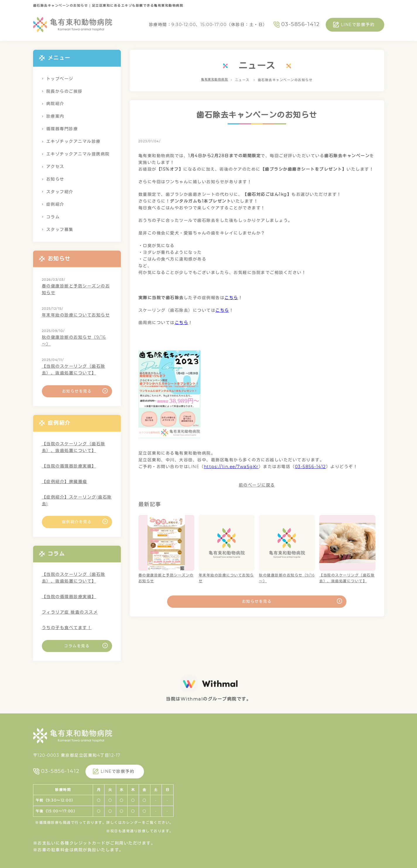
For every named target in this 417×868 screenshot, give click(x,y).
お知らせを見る (257, 601)
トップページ (60, 79)
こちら (231, 298)
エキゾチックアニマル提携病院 (78, 154)
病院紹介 (55, 104)
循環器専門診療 (62, 129)
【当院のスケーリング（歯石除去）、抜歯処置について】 (74, 370)
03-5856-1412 (301, 24)
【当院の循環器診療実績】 (69, 466)
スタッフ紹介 (60, 192)
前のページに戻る (257, 485)
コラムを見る (77, 646)
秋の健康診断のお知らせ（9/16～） (74, 341)
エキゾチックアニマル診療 (73, 141)
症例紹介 (55, 204)
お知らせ (55, 179)
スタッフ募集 (60, 230)
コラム (53, 217)
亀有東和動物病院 (214, 80)
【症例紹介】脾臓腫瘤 (65, 482)
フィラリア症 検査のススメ (70, 612)
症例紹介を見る (77, 522)
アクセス (55, 167)
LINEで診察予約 (358, 25)
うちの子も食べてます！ (67, 628)
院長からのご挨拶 (64, 91)
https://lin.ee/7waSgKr (231, 467)
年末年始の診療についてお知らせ (76, 315)
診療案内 (55, 116)
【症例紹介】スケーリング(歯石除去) (77, 500)
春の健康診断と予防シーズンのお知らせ (76, 289)
